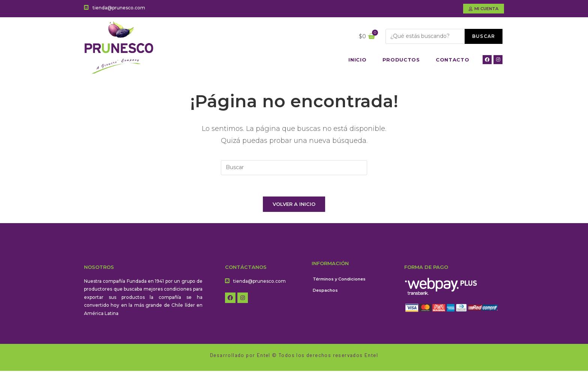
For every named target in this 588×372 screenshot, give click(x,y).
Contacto (453, 60)
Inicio (357, 60)
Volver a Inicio (294, 205)
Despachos (325, 291)
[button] (484, 9)
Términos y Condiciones (339, 280)
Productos (401, 60)
